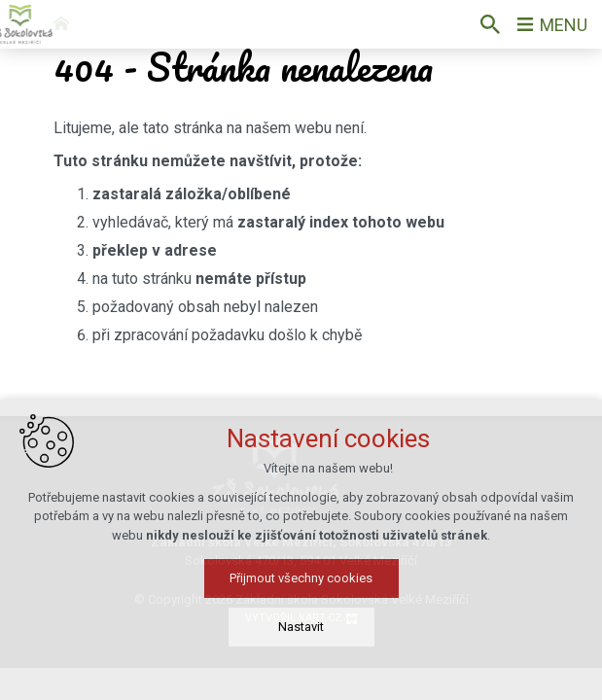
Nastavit (301, 627)
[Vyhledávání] (490, 24)
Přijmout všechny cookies (301, 578)
